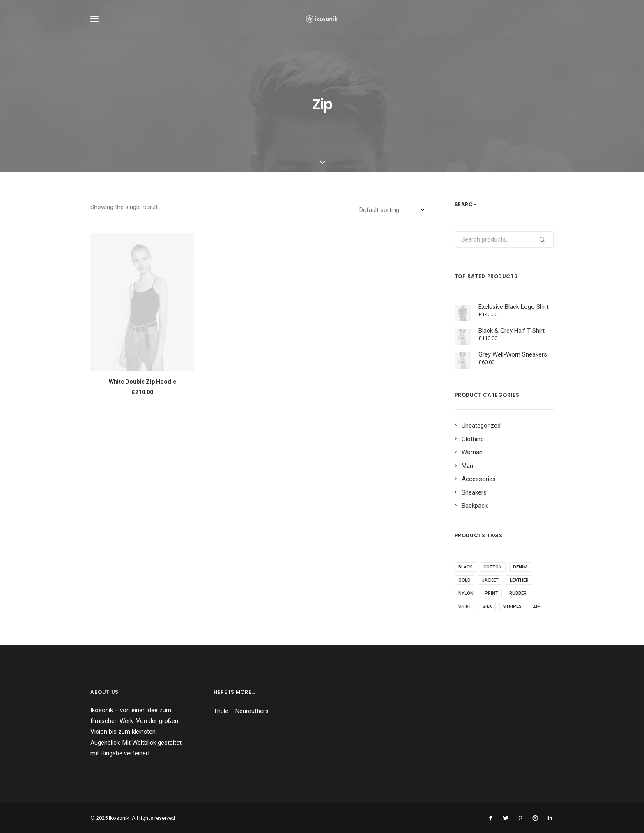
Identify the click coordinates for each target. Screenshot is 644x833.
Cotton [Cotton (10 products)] (493, 571)
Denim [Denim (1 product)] (520, 571)
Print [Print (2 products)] (491, 597)
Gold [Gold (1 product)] (465, 584)
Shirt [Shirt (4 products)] (465, 611)
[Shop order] (393, 214)
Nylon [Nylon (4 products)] (466, 597)
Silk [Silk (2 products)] (487, 611)
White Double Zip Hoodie (143, 386)
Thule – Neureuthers (241, 711)
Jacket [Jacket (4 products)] (490, 584)
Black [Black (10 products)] (465, 571)
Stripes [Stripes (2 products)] (512, 611)
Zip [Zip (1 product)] (537, 611)
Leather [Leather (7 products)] (519, 584)
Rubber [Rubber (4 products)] (518, 597)
